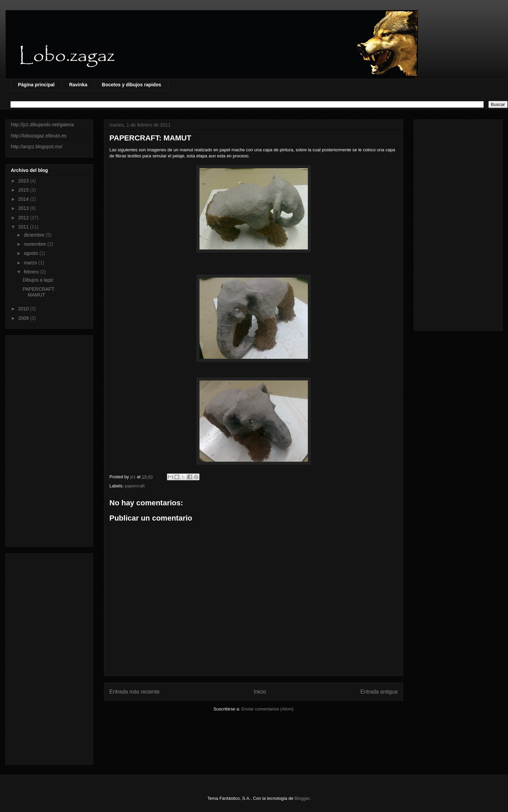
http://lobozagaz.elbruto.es (39, 136)
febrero (32, 272)
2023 (24, 181)
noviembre (35, 244)
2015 (24, 190)
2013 (24, 208)
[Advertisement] (49, 440)
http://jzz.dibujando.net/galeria (42, 125)
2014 (24, 199)
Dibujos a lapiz (38, 280)
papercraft (135, 486)
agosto (31, 253)
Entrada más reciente (134, 692)
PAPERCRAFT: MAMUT (39, 292)
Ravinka (78, 85)
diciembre (35, 235)
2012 (24, 218)
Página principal (36, 85)
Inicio (260, 692)
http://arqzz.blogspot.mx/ (37, 147)
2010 (24, 309)
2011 (24, 227)
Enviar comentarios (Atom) (268, 709)
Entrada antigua (379, 692)
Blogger (302, 798)
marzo (31, 263)
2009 (24, 318)
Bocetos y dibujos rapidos (132, 85)
